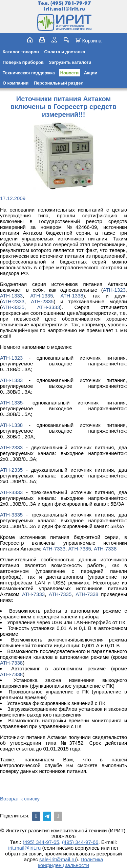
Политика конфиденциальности (70, 862)
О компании (16, 83)
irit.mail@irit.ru (65, 9)
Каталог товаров (21, 52)
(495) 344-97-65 (41, 842)
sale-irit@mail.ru (58, 859)
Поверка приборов (23, 62)
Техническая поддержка (29, 73)
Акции (91, 73)
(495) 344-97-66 (80, 842)
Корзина (92, 40)
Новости (70, 73)
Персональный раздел (59, 83)
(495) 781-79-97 (71, 3)
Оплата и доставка (65, 52)
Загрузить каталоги (70, 62)
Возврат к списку (20, 799)
